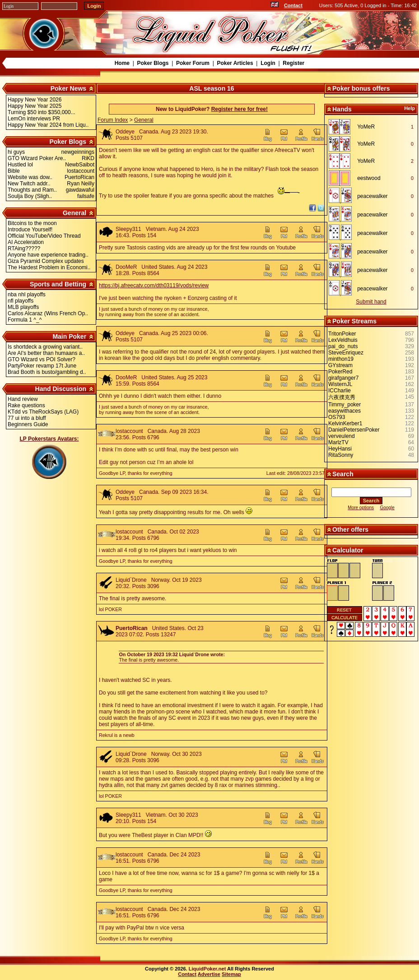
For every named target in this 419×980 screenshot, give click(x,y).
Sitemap (231, 974)
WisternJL (340, 384)
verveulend (342, 436)
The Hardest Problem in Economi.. (49, 267)
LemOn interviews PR (34, 119)
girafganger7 (343, 378)
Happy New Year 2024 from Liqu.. (48, 125)
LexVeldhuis (343, 340)
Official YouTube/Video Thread (44, 236)
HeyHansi (340, 449)
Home (122, 63)
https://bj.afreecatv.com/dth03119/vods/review (154, 285)
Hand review (23, 399)
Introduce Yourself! (30, 230)
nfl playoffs (21, 301)
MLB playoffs (23, 307)
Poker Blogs (153, 63)
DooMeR (126, 267)
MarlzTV (338, 442)
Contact (293, 5)
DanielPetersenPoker (354, 430)
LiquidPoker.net (207, 969)
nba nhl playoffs (27, 294)
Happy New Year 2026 (35, 100)
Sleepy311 (128, 229)
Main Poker (69, 336)
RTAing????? (24, 248)
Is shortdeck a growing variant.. (45, 347)
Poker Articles (235, 63)
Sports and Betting (58, 284)
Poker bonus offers (361, 88)
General (74, 213)
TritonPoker (342, 334)
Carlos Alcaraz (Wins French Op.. (48, 313)
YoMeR (366, 127)
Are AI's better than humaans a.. (46, 353)
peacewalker (372, 196)
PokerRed (340, 372)
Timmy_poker (345, 405)
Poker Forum (193, 63)
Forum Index (113, 120)
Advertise (209, 974)
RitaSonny (341, 455)
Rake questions (26, 405)
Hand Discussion (61, 389)
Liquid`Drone (131, 580)
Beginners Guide (28, 424)
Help (410, 108)
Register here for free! (240, 109)
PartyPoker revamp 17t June (42, 366)
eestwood (369, 178)
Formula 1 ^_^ (25, 320)
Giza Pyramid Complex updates (46, 261)
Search (343, 474)
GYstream (340, 365)
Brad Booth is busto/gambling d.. (47, 372)
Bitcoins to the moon (32, 223)
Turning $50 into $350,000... (42, 112)
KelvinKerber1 (345, 423)
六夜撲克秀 (342, 397)
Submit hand (371, 302)
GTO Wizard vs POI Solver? (42, 359)
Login (268, 63)
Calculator (348, 550)
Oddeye (125, 132)
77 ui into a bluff (27, 418)
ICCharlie (340, 391)
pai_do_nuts (343, 346)
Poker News (68, 88)
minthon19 (341, 359)
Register (293, 63)
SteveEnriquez (346, 353)
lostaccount (129, 431)
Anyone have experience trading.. (48, 255)
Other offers (350, 529)
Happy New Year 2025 (35, 106)
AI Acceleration (26, 242)
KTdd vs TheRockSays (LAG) (43, 412)
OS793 (337, 417)
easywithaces (345, 411)
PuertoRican (132, 628)
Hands (342, 109)
